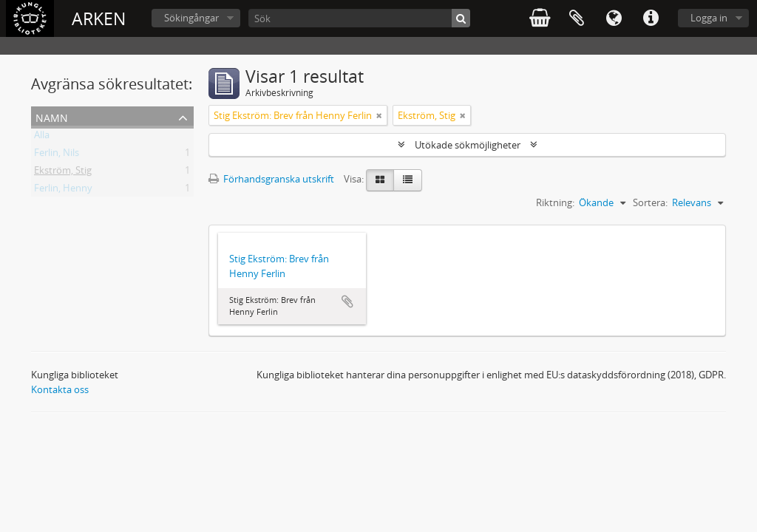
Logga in (709, 18)
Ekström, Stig (63, 173)
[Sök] (359, 18)
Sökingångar (191, 18)
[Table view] (408, 180)
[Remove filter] (379, 115)
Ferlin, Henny (63, 191)
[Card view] (380, 180)
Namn (52, 116)
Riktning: (555, 202)
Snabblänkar (651, 18)
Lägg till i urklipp (347, 301)
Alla (42, 137)
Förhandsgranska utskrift (271, 179)
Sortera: (650, 202)
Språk (614, 18)
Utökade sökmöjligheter (468, 145)
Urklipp (577, 18)
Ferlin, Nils (57, 155)
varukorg (540, 18)
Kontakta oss (60, 389)
